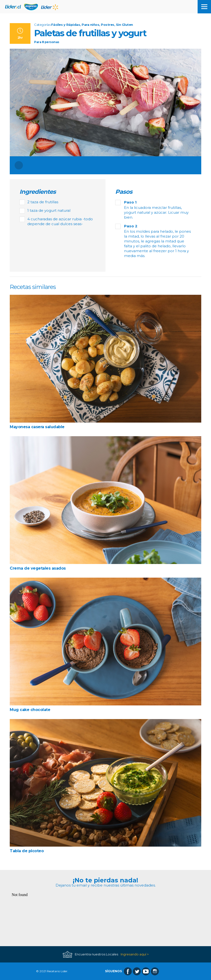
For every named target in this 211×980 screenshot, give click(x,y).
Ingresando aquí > (135, 954)
